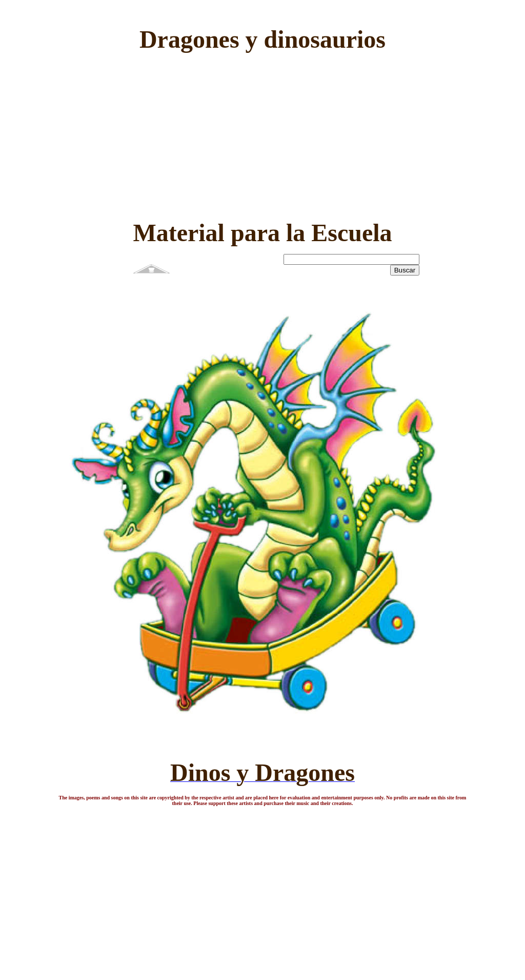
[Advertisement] (263, 132)
